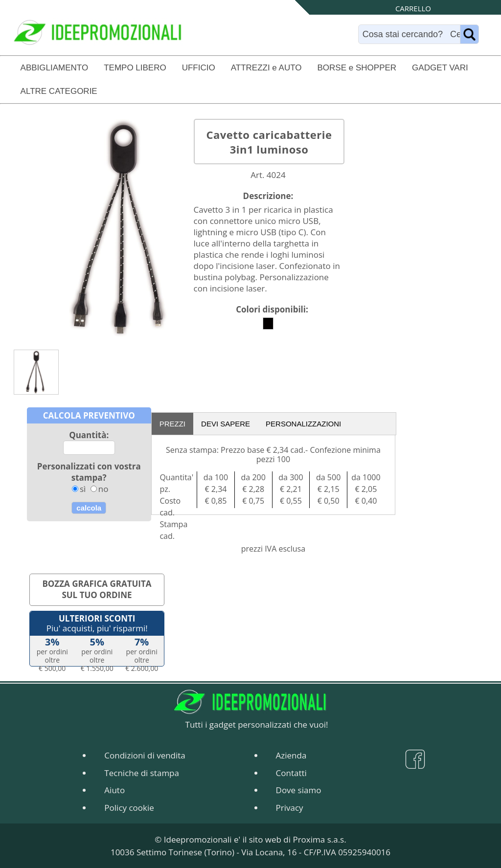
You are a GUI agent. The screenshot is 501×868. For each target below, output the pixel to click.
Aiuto (114, 790)
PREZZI (172, 424)
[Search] (412, 34)
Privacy (290, 808)
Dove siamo (299, 790)
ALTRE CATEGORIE (59, 91)
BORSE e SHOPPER (357, 68)
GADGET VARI (440, 68)
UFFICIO (199, 68)
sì (83, 489)
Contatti (291, 773)
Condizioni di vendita (145, 755)
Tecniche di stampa (142, 773)
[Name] (469, 34)
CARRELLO (413, 8)
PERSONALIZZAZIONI (303, 424)
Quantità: (89, 435)
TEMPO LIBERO (135, 68)
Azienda (291, 755)
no (103, 489)
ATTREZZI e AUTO (266, 68)
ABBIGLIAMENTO (55, 68)
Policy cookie (129, 808)
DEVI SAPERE (226, 424)
